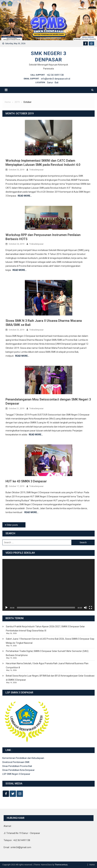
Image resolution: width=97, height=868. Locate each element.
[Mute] (85, 608)
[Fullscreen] (91, 608)
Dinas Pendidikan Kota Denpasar (19, 770)
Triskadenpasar (36, 170)
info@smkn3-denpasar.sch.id (56, 79)
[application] (48, 585)
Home (92, 865)
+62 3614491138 (55, 75)
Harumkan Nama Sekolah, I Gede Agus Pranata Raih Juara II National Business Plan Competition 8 (47, 665)
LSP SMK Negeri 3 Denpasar (16, 774)
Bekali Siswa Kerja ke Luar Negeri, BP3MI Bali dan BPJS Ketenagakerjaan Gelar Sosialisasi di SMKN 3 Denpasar (50, 678)
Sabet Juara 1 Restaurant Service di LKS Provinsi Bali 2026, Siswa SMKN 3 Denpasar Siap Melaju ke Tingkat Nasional (50, 641)
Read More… (25, 196)
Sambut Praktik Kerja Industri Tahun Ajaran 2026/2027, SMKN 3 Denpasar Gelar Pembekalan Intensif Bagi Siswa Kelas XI (45, 629)
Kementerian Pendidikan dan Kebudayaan (23, 758)
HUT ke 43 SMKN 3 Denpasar (26, 481)
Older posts (12, 525)
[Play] (6, 608)
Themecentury (61, 865)
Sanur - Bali (53, 82)
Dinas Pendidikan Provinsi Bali (17, 766)
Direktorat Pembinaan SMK (16, 762)
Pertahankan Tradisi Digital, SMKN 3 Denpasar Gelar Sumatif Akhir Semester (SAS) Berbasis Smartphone (47, 653)
